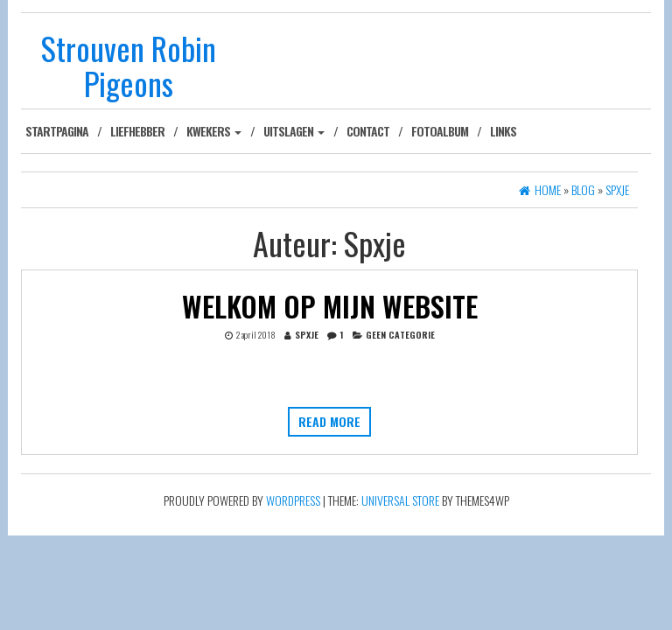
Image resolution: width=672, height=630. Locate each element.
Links (503, 131)
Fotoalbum (440, 131)
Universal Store (400, 500)
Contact (368, 131)
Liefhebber (137, 131)
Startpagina (57, 131)
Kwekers (214, 131)
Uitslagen (294, 131)
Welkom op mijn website (330, 306)
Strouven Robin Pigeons (129, 65)
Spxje (307, 334)
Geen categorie (400, 334)
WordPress (293, 500)
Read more (329, 421)
